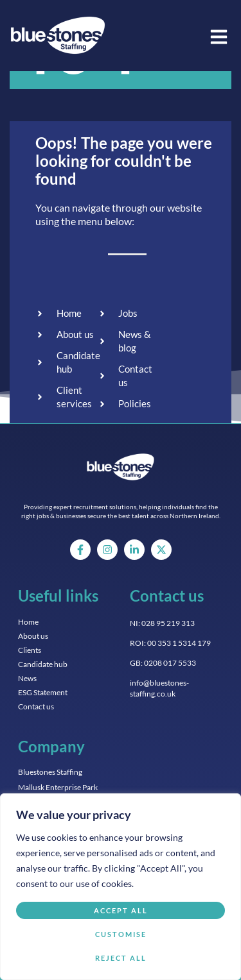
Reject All (121, 958)
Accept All (121, 910)
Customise (121, 934)
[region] (121, 887)
